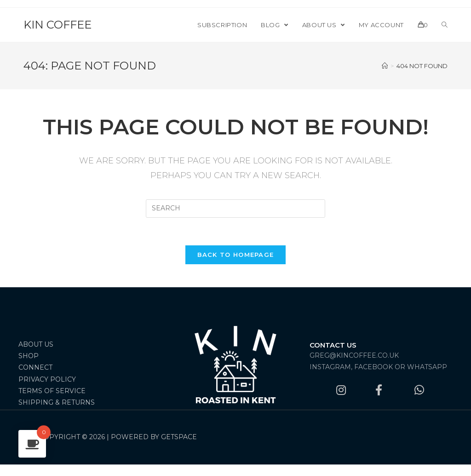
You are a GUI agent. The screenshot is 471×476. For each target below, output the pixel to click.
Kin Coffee (57, 25)
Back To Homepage (236, 255)
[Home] (385, 66)
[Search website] (445, 25)
